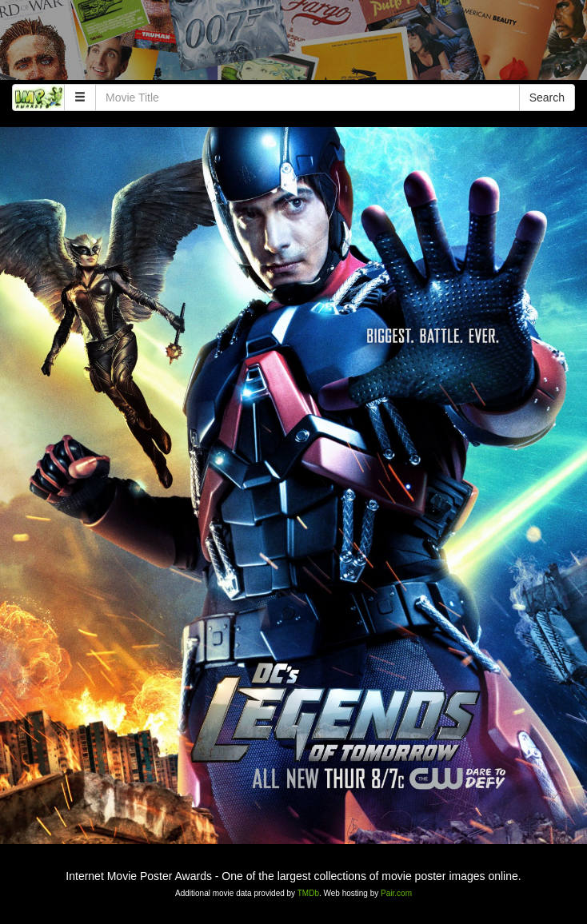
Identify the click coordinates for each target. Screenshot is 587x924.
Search (547, 98)
